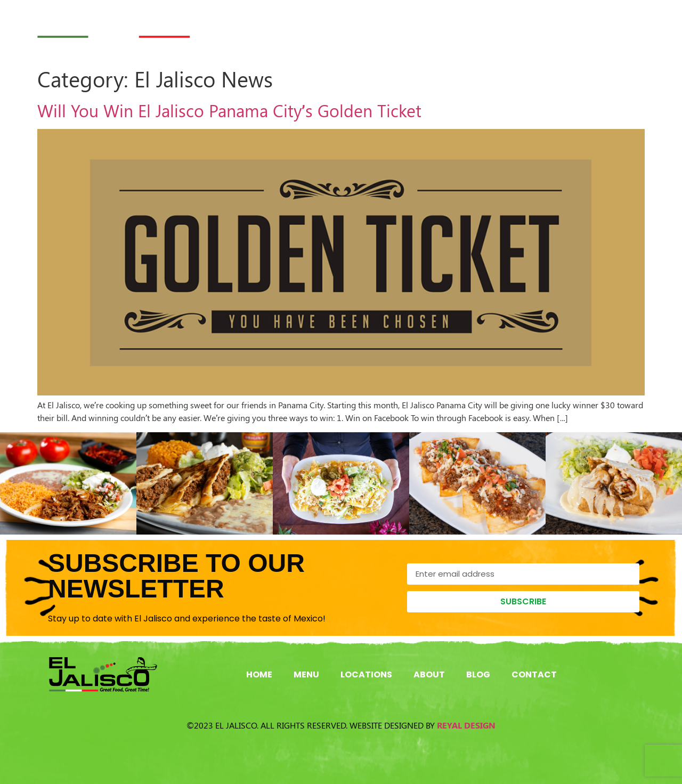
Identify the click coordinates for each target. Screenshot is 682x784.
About (485, 28)
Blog (545, 28)
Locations (410, 28)
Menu (339, 28)
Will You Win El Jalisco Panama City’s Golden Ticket (229, 110)
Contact (611, 28)
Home (281, 28)
